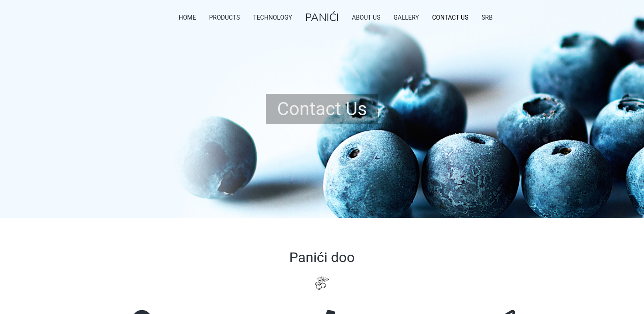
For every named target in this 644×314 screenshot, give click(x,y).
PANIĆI (322, 17)
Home (187, 17)
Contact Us (450, 17)
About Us (366, 17)
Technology (273, 17)
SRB (487, 17)
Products (224, 17)
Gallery (406, 17)
